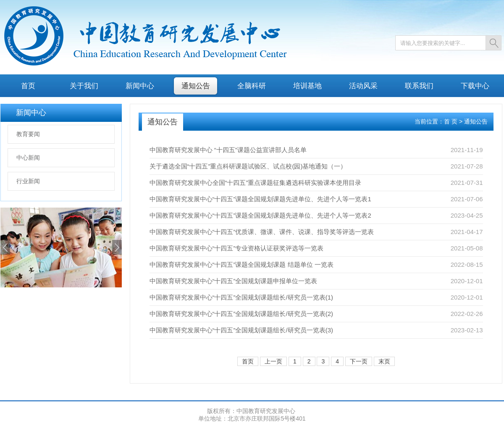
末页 (384, 361)
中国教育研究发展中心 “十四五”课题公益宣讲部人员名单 (228, 150)
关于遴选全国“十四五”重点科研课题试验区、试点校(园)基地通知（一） (248, 166)
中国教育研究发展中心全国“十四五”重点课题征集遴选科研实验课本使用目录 (256, 183)
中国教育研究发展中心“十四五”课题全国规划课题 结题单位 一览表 (241, 265)
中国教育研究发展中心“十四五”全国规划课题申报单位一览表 (234, 281)
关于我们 (84, 86)
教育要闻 (28, 134)
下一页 (359, 361)
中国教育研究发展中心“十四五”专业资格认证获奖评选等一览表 (237, 248)
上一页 (273, 361)
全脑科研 (252, 86)
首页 (28, 86)
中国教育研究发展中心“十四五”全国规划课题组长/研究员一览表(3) (241, 330)
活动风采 (363, 86)
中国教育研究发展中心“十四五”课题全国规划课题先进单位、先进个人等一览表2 (260, 215)
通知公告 (196, 86)
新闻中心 (140, 86)
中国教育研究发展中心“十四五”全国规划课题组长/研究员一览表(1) (241, 297)
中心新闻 (28, 158)
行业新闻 (28, 181)
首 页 (451, 121)
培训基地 (307, 86)
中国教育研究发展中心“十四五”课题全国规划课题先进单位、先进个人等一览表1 (260, 199)
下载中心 (475, 86)
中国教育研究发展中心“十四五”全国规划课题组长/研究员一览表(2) (241, 314)
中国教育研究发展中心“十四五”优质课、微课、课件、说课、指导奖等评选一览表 (262, 232)
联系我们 (419, 86)
